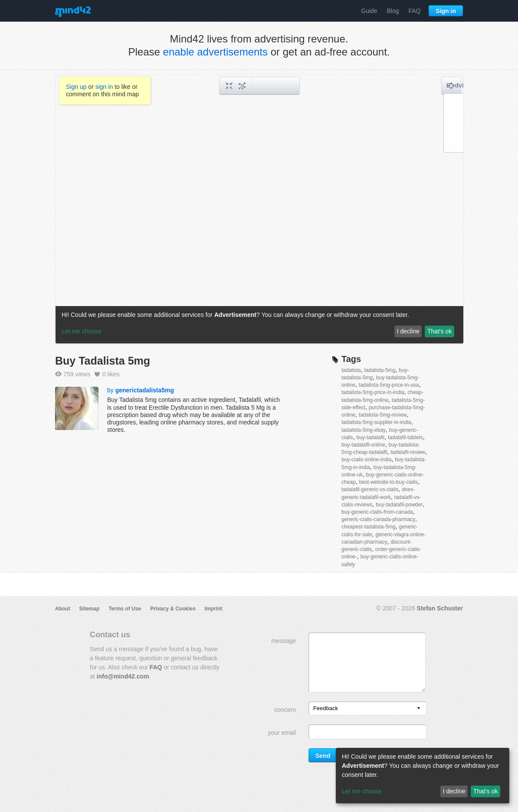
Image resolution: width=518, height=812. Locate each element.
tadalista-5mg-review (383, 415)
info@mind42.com (123, 676)
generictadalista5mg (145, 390)
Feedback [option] (326, 708)
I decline (454, 791)
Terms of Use (125, 609)
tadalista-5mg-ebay (364, 430)
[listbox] (367, 708)
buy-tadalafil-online (363, 445)
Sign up (76, 87)
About (63, 609)
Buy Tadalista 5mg (103, 361)
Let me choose (362, 791)
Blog (393, 11)
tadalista (351, 370)
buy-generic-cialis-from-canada (377, 512)
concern (285, 710)
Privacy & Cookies (173, 609)
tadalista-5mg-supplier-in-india (376, 422)
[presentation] (419, 709)
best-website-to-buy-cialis (388, 482)
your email (282, 733)
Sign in (446, 11)
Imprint (214, 609)
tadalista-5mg (380, 370)
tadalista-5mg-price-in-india (373, 392)
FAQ (414, 11)
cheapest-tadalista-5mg (369, 527)
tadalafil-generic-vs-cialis (370, 489)
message (284, 641)
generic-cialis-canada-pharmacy (378, 519)
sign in (104, 87)
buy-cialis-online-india (366, 460)
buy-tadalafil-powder (399, 505)
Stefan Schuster (440, 608)
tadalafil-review (408, 452)
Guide (369, 11)
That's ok (485, 791)
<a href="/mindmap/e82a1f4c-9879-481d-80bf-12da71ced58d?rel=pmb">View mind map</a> (259, 209)
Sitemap (90, 609)
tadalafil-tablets (405, 437)
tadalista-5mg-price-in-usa (389, 385)
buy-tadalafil (370, 437)
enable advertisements (215, 52)
